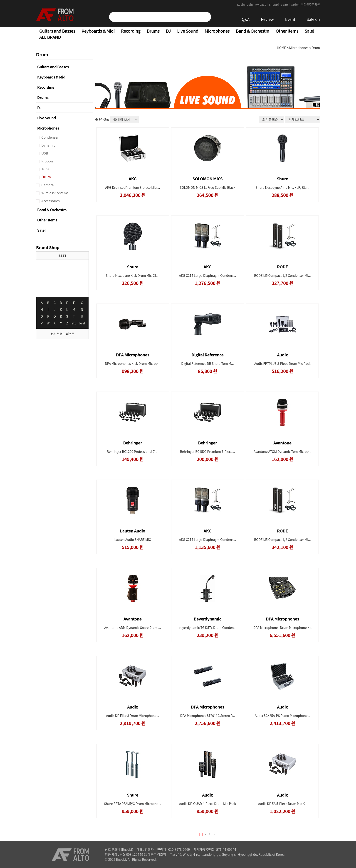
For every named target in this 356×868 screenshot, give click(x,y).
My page (262, 4)
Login (242, 4)
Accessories (50, 201)
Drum (46, 177)
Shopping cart (279, 4)
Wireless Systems (55, 193)
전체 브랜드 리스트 (62, 334)
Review (267, 19)
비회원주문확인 (310, 4)
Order (295, 4)
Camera (47, 185)
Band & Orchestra (253, 31)
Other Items (287, 31)
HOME (282, 48)
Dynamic (48, 145)
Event (290, 19)
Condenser (50, 137)
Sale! (309, 31)
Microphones (217, 31)
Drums (153, 31)
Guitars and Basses (57, 31)
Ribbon (47, 161)
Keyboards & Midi (98, 31)
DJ (168, 31)
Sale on (313, 19)
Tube (45, 169)
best (82, 323)
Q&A (246, 19)
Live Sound (188, 31)
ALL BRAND (50, 37)
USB (44, 153)
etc (74, 323)
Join (251, 4)
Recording (131, 31)
